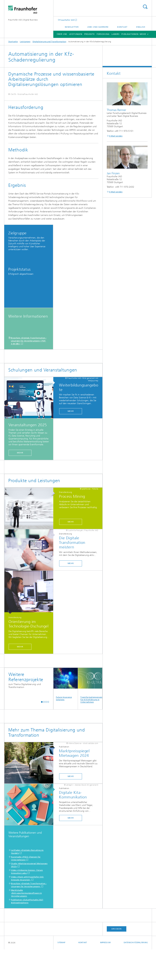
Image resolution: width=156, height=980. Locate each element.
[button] (42, 732)
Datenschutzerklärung (136, 973)
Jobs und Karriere (98, 27)
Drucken (117, 959)
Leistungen (76, 34)
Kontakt (122, 27)
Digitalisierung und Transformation (49, 42)
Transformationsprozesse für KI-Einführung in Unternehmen (90, 716)
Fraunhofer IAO (67, 20)
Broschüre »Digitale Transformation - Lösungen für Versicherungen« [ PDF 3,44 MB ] (29, 371)
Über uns (62, 34)
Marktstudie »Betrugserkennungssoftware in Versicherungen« (26, 924)
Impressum (105, 973)
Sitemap (61, 973)
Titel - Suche (145, 7)
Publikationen (130, 34)
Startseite (13, 42)
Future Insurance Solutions (66, 715)
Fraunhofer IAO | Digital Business (23, 20)
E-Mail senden (116, 136)
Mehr (71, 442)
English (141, 27)
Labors (115, 34)
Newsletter (72, 27)
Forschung (103, 34)
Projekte (89, 34)
